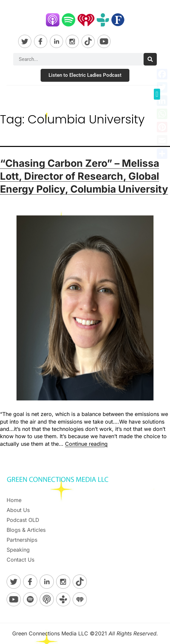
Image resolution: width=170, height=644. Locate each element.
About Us (18, 510)
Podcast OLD (23, 520)
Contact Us (20, 560)
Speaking (18, 550)
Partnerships (22, 540)
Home (14, 500)
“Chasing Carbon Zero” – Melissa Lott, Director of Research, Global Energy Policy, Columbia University (84, 176)
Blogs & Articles (26, 530)
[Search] (150, 59)
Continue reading (86, 444)
